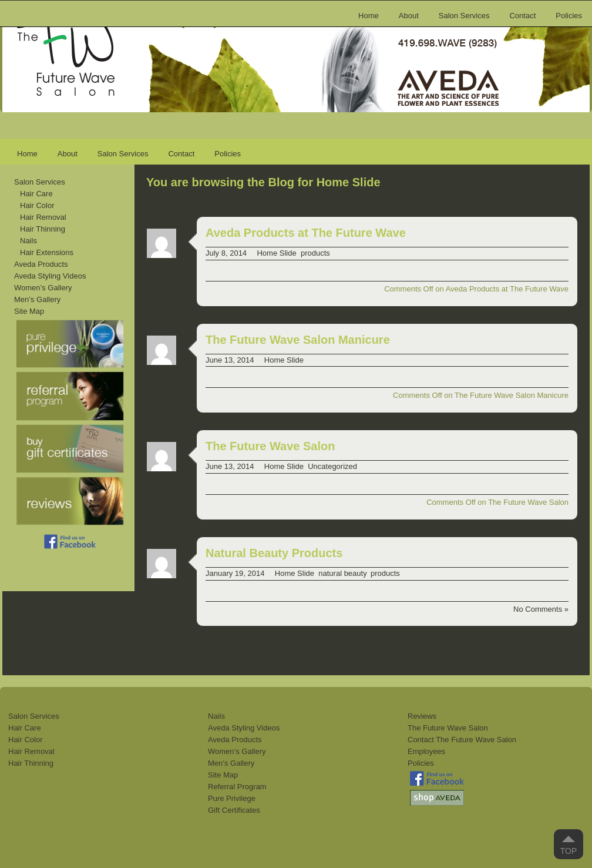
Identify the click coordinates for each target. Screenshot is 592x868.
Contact (522, 16)
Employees (426, 751)
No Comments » (541, 609)
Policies (569, 16)
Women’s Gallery (43, 288)
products (315, 253)
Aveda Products (41, 264)
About (409, 16)
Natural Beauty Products (274, 553)
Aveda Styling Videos (50, 276)
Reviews (422, 716)
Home (369, 16)
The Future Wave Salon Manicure (298, 340)
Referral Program (237, 787)
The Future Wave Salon (270, 446)
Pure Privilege (232, 798)
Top (569, 851)
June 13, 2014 (230, 360)
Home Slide (276, 253)
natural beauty (342, 573)
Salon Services (464, 16)
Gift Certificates (234, 810)
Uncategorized (332, 466)
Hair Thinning (43, 229)
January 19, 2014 (235, 573)
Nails (28, 241)
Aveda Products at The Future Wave (306, 233)
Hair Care (36, 194)
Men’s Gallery (37, 299)
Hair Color (37, 205)
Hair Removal (43, 217)
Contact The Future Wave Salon (462, 740)
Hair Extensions (47, 252)
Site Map (29, 311)
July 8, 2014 (226, 253)
